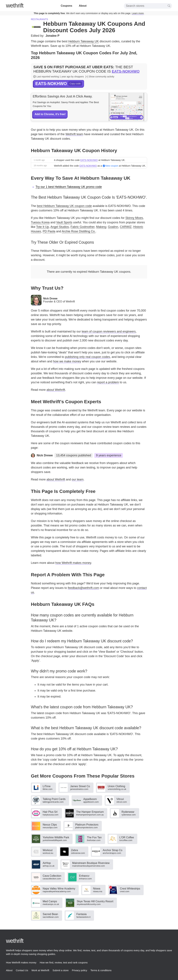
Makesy (101, 227)
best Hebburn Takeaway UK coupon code (64, 206)
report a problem (108, 382)
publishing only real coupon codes (87, 357)
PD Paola (49, 231)
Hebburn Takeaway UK (84, 41)
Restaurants (39, 19)
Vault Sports (64, 222)
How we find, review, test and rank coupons (64, 962)
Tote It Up (43, 227)
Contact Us (22, 970)
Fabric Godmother (83, 227)
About (83, 6)
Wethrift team (74, 134)
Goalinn (113, 227)
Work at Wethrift (40, 970)
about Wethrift (56, 390)
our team (78, 479)
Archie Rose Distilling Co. (79, 231)
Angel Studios (60, 227)
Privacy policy (80, 970)
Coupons (67, 6)
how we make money (67, 361)
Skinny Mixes (134, 218)
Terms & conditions (101, 970)
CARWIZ (126, 227)
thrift (15, 5)
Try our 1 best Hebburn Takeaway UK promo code (69, 187)
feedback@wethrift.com (83, 588)
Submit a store (61, 970)
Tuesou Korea (40, 222)
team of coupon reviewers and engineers (109, 331)
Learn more (138, 13)
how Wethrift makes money (73, 563)
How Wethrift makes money (21, 962)
